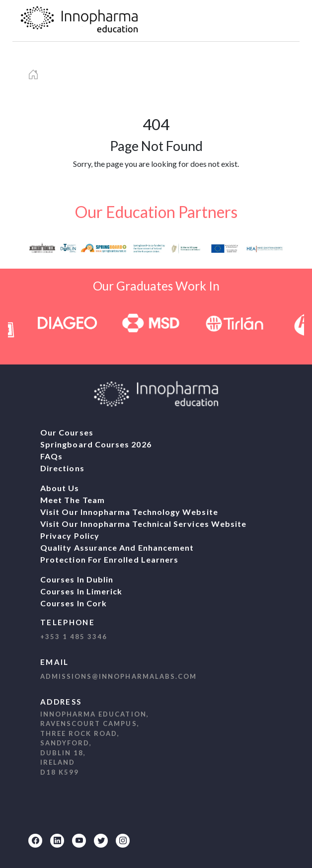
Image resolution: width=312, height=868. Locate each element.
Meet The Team (73, 500)
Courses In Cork (74, 603)
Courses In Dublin (77, 579)
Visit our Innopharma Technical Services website (143, 524)
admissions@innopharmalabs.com (118, 676)
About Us (60, 488)
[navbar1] (279, 21)
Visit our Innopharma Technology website (129, 512)
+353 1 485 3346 (74, 637)
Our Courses (67, 432)
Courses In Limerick (81, 591)
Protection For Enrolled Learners (109, 559)
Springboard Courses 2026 (96, 444)
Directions (62, 468)
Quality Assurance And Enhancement (117, 547)
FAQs (51, 456)
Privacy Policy (70, 536)
